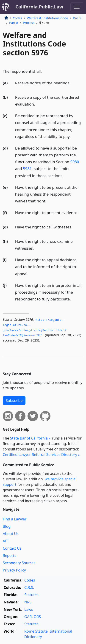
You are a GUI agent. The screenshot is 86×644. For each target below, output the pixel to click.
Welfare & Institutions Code (47, 18)
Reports (10, 556)
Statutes (31, 595)
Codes (17, 18)
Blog (7, 526)
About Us (11, 534)
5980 (75, 162)
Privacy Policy (14, 570)
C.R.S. (29, 587)
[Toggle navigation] (77, 7)
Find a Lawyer (15, 519)
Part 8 (14, 23)
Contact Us (12, 548)
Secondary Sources (19, 563)
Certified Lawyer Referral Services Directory (40, 455)
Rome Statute (36, 631)
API (6, 541)
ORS (37, 617)
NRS (28, 602)
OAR (28, 617)
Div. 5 (77, 18)
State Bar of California (29, 438)
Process (29, 23)
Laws (29, 609)
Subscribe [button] (14, 401)
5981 (27, 169)
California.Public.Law (39, 7)
